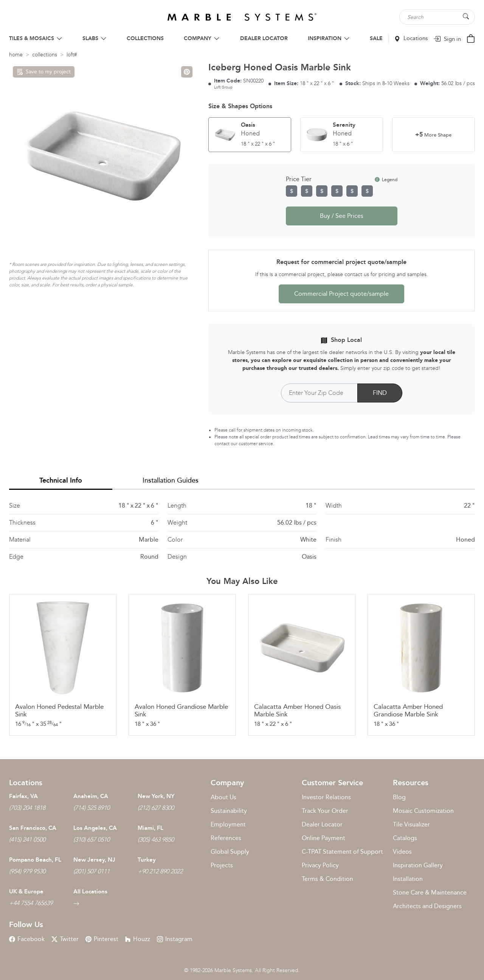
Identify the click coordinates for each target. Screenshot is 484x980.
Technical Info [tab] (61, 480)
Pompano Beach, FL (35, 860)
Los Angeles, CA (95, 828)
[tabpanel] (242, 531)
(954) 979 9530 (27, 871)
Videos (402, 852)
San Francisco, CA (33, 828)
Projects (222, 865)
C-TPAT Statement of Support (342, 852)
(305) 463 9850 (156, 839)
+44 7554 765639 (31, 903)
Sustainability (229, 811)
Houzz (137, 939)
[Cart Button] (471, 38)
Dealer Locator (322, 824)
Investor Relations (326, 797)
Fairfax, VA (23, 796)
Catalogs (405, 838)
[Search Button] (466, 16)
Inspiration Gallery (418, 865)
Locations (411, 38)
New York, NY (156, 796)
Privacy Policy (320, 865)
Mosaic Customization (423, 811)
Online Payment (323, 838)
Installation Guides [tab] (171, 480)
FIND (380, 393)
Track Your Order (325, 811)
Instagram (175, 939)
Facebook (27, 939)
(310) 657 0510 (92, 839)
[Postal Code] (319, 393)
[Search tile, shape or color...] (437, 17)
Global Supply (230, 852)
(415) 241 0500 (27, 839)
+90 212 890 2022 (160, 871)
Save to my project (44, 72)
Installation (408, 879)
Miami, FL (150, 828)
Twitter (65, 939)
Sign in (447, 39)
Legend (386, 180)
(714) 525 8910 (92, 808)
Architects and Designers (427, 906)
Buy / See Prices (342, 216)
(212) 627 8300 (156, 808)
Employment (228, 824)
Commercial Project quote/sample (341, 294)
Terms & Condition (327, 879)
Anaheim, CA (91, 796)
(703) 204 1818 (27, 808)
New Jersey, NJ (94, 860)
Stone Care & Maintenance (430, 892)
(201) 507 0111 (92, 871)
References (226, 838)
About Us (223, 797)
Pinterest (102, 939)
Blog (399, 797)
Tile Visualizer (411, 824)
